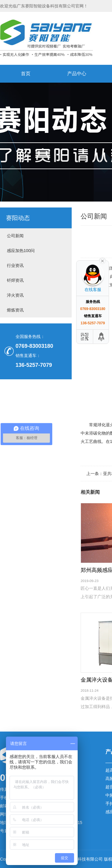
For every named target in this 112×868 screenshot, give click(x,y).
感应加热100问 (21, 251)
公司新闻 (15, 236)
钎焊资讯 (15, 280)
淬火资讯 (15, 295)
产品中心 (77, 74)
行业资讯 (15, 265)
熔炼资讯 (15, 310)
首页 (26, 74)
